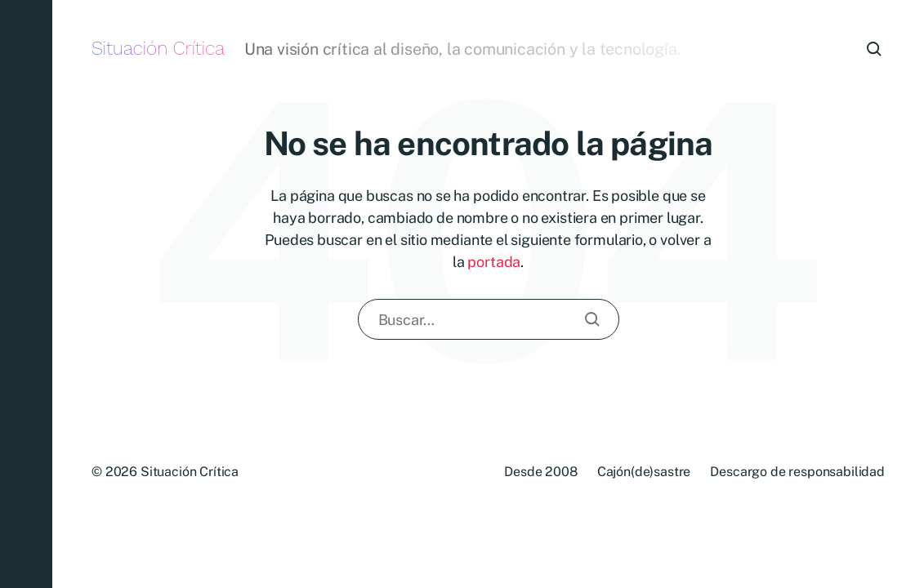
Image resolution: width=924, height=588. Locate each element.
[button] (26, 294)
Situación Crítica (158, 49)
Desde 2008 (540, 472)
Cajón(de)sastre (644, 472)
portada (494, 262)
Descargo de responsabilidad (797, 472)
